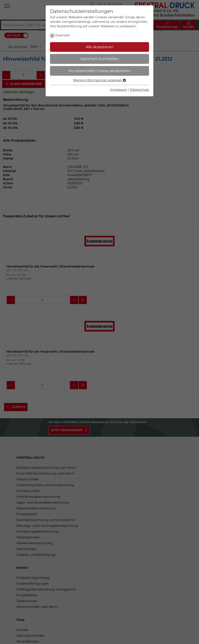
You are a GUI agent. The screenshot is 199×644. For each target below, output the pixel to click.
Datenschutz (139, 90)
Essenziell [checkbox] (63, 35)
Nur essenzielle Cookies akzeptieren (100, 71)
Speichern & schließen (100, 59)
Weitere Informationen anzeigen (99, 80)
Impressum (119, 90)
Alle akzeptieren (100, 47)
